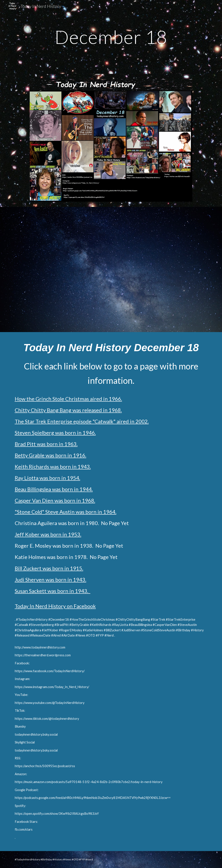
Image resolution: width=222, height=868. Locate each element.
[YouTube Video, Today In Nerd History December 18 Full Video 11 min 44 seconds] (111, 269)
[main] (111, 37)
